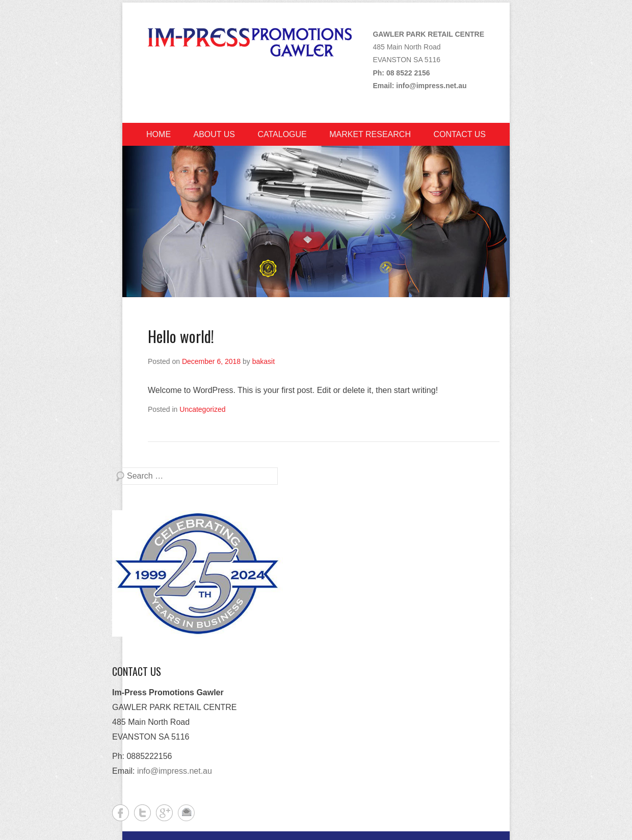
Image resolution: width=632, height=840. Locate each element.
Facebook (121, 813)
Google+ (164, 813)
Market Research (370, 134)
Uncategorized (202, 409)
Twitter (142, 813)
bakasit (264, 361)
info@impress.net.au (431, 86)
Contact (186, 813)
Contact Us (459, 134)
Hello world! (181, 336)
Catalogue (282, 134)
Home (159, 134)
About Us (215, 134)
